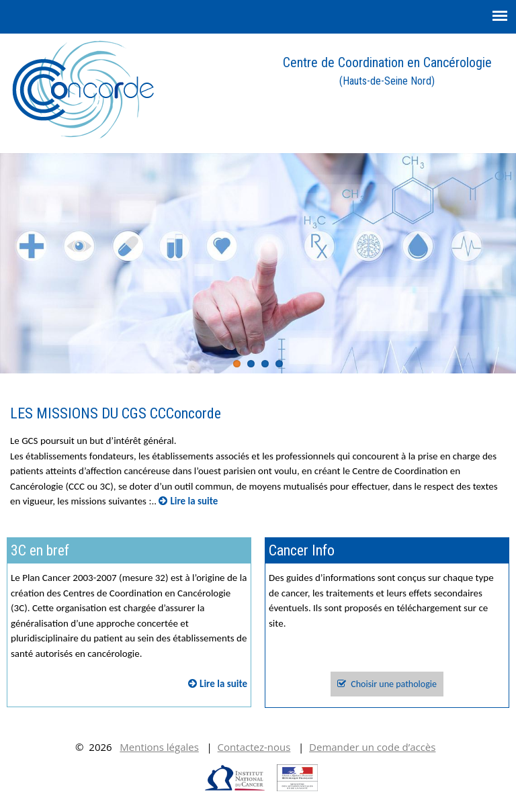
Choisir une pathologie (387, 684)
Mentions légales (159, 747)
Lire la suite (188, 501)
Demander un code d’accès (372, 747)
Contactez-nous (254, 747)
